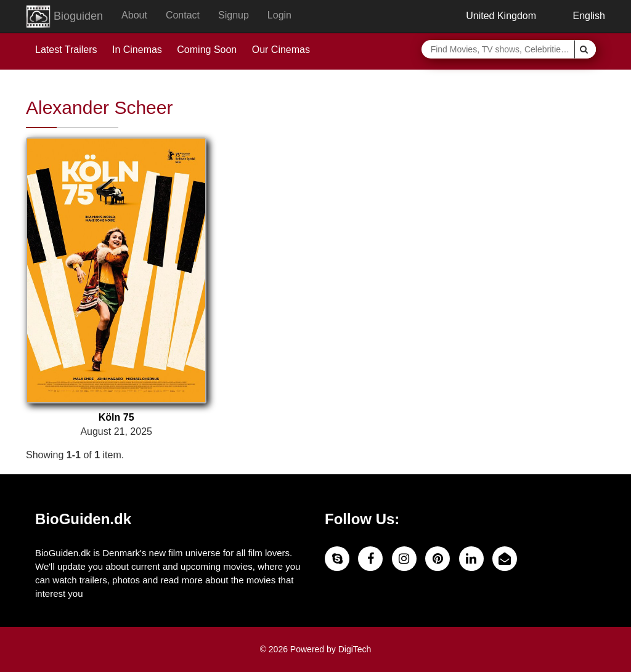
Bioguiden (64, 17)
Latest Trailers (66, 50)
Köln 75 (116, 417)
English (580, 16)
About (134, 15)
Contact (183, 15)
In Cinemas (137, 50)
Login (279, 15)
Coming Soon (207, 50)
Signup (234, 15)
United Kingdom (492, 16)
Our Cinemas (281, 50)
